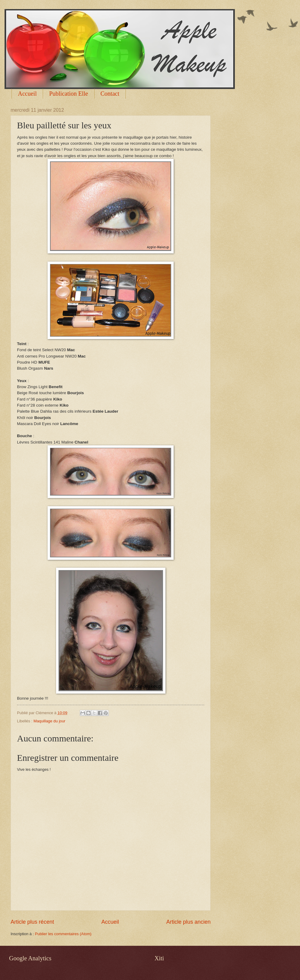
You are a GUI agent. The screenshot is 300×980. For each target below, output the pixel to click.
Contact (110, 94)
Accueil (27, 94)
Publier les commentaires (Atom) (63, 934)
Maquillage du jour (49, 721)
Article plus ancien (188, 922)
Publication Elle (68, 94)
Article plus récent (32, 922)
